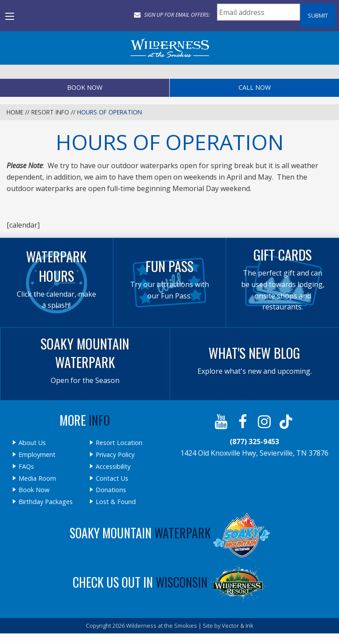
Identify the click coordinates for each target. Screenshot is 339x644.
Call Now (255, 87)
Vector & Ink (238, 626)
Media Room (37, 478)
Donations (111, 490)
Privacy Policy (115, 455)
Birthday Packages (46, 502)
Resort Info (50, 112)
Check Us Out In (170, 582)
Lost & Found (116, 502)
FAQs (26, 467)
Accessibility (113, 467)
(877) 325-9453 (254, 442)
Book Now (85, 87)
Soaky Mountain (170, 533)
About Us (32, 443)
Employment (37, 455)
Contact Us (112, 478)
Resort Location (119, 443)
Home (15, 112)
